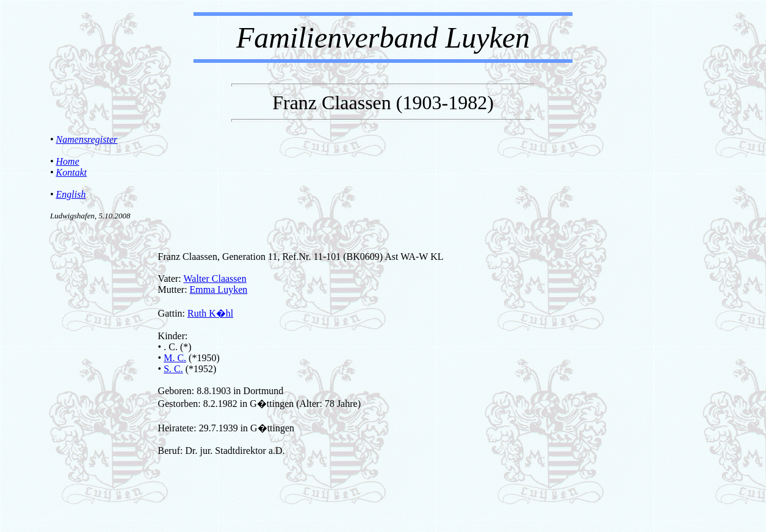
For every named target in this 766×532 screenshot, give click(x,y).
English (71, 194)
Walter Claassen (215, 279)
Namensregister (87, 139)
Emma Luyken (219, 289)
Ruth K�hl (210, 313)
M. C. (175, 358)
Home (68, 161)
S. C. (173, 369)
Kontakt (72, 172)
